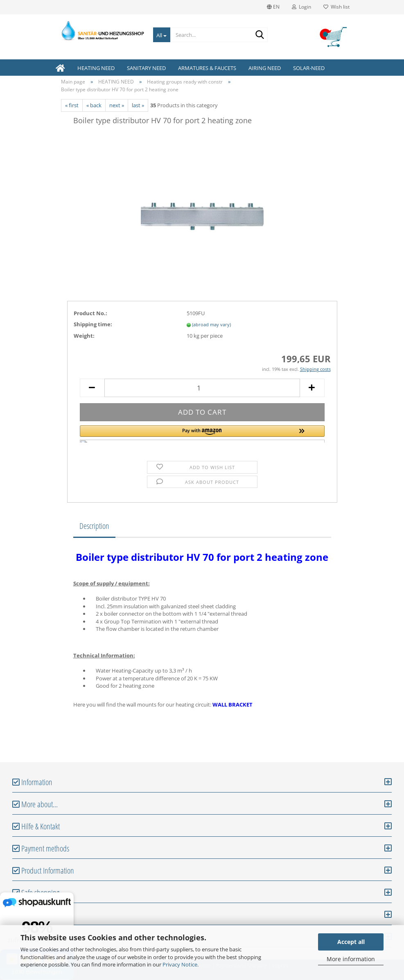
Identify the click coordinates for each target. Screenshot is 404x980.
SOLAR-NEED (309, 68)
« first (72, 105)
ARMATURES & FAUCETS (207, 68)
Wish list (336, 7)
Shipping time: (93, 324)
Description (94, 526)
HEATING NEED (96, 68)
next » (117, 105)
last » (138, 105)
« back (94, 105)
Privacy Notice (180, 964)
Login (301, 7)
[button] (202, 434)
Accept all (351, 942)
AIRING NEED (265, 68)
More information (351, 959)
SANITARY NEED (146, 68)
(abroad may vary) (211, 324)
